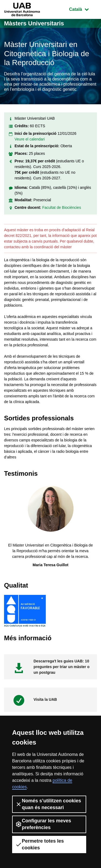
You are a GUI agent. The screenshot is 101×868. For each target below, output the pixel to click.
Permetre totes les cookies (40, 844)
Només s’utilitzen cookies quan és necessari (48, 804)
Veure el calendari (30, 139)
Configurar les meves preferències (43, 824)
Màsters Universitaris (34, 23)
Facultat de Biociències (62, 207)
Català (83, 9)
